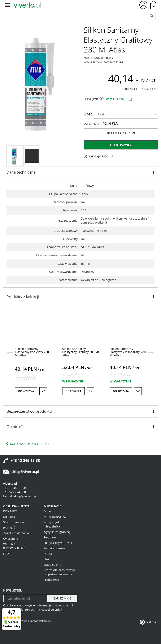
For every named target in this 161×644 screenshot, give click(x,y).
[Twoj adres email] (25, 598)
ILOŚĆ (88, 114)
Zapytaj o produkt (101, 156)
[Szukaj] (152, 16)
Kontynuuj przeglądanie (28, 444)
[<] (10, 352)
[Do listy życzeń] (43, 391)
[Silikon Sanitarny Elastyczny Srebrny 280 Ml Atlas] (81, 352)
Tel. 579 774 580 (14, 492)
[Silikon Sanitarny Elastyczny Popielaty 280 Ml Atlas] (32, 352)
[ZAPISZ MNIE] (62, 598)
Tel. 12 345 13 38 (15, 488)
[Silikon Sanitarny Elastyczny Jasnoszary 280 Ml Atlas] (128, 352)
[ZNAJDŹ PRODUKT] (76, 16)
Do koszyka (121, 145)
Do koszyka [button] (26, 391)
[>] (151, 352)
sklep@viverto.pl (25, 472)
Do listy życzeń (121, 133)
